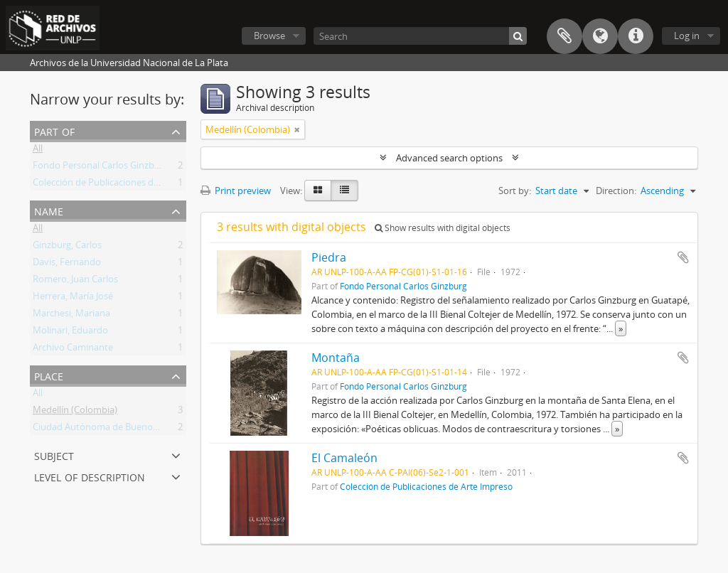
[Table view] (344, 191)
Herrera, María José (73, 299)
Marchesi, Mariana (71, 316)
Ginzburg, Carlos (67, 247)
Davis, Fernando (67, 264)
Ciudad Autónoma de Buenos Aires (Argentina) (131, 429)
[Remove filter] (297, 129)
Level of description (90, 476)
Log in (687, 36)
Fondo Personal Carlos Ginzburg (101, 168)
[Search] (420, 36)
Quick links (636, 36)
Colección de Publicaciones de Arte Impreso (124, 185)
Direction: (616, 191)
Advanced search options (449, 158)
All (38, 151)
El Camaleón (344, 458)
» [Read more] (621, 328)
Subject (54, 455)
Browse (269, 36)
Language (600, 36)
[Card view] (318, 191)
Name (49, 210)
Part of (54, 130)
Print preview (236, 191)
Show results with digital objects (443, 228)
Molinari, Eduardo (70, 333)
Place (49, 375)
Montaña (336, 358)
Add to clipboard (683, 257)
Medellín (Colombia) (75, 412)
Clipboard (564, 36)
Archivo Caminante (73, 350)
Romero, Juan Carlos (75, 282)
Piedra (329, 257)
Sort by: (515, 191)
